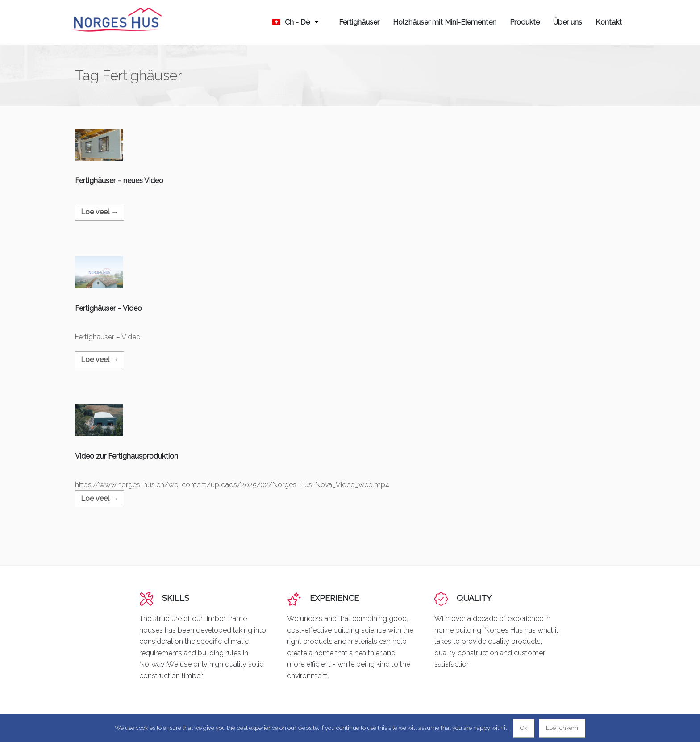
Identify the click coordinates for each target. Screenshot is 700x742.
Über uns (568, 22)
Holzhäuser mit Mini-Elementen (445, 22)
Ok (524, 728)
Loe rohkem (562, 728)
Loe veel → (100, 212)
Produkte (525, 22)
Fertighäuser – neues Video (119, 181)
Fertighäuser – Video (108, 308)
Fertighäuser (359, 22)
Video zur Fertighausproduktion (127, 456)
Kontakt (609, 22)
